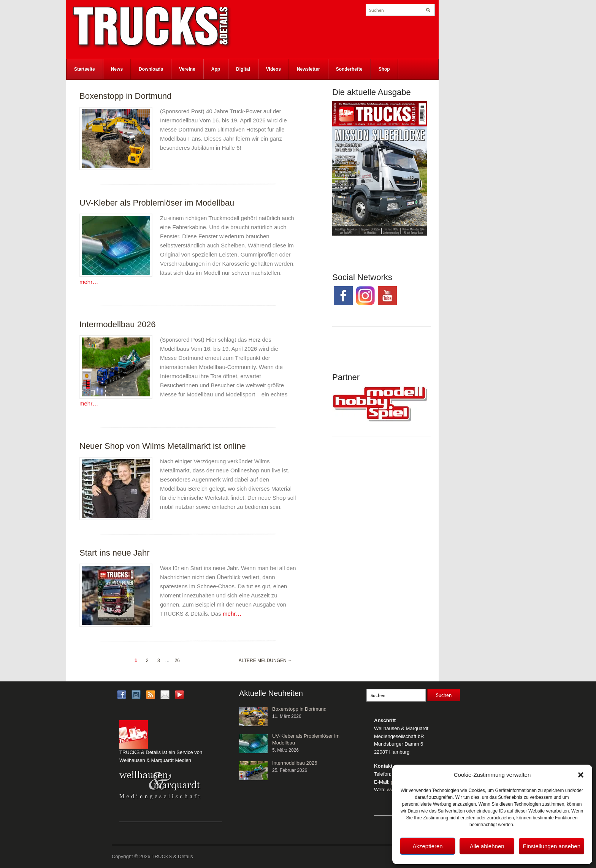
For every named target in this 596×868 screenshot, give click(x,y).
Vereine (187, 69)
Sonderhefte (349, 69)
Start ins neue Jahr (115, 553)
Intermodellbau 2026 (118, 324)
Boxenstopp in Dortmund (125, 96)
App (216, 69)
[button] (581, 775)
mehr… (89, 282)
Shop (384, 69)
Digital (243, 69)
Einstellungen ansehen (552, 846)
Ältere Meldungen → (266, 661)
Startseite (85, 69)
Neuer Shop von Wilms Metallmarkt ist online (163, 446)
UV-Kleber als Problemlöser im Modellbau (157, 203)
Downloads (151, 69)
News (117, 69)
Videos (273, 69)
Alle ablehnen (487, 846)
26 (177, 661)
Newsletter (308, 69)
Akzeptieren (427, 846)
